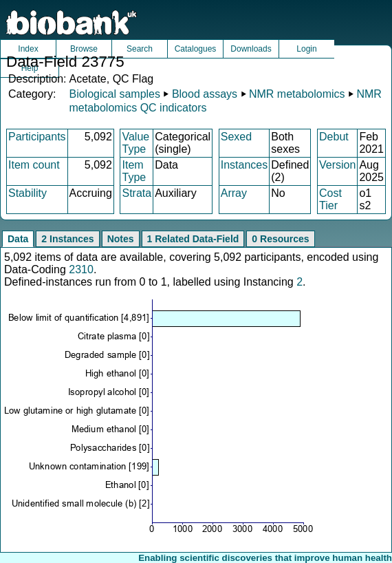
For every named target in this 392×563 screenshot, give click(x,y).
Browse (84, 49)
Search (140, 49)
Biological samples (115, 94)
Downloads (251, 49)
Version (337, 165)
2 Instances (67, 239)
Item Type (134, 171)
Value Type (135, 143)
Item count (34, 165)
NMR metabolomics (297, 94)
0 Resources (280, 239)
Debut (334, 137)
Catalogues (196, 49)
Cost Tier (330, 199)
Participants (37, 137)
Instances (244, 165)
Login (306, 49)
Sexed (236, 137)
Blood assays (205, 94)
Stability (28, 193)
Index (28, 49)
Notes (121, 239)
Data (18, 239)
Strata (137, 193)
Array (234, 193)
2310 (81, 269)
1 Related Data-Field (193, 239)
